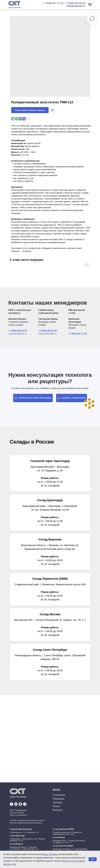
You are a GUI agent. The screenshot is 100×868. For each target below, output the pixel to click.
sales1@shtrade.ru (47, 334)
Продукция (58, 799)
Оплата (56, 806)
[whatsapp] (20, 804)
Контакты (58, 810)
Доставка (58, 802)
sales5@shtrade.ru (18, 334)
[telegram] (25, 804)
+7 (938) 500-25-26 (48, 331)
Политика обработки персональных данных (26, 823)
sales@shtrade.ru (76, 6)
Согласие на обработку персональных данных (27, 820)
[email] (16, 804)
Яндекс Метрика (50, 854)
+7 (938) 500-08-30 (75, 3)
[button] (33, 398)
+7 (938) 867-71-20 (53, 3)
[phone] (11, 804)
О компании (59, 795)
